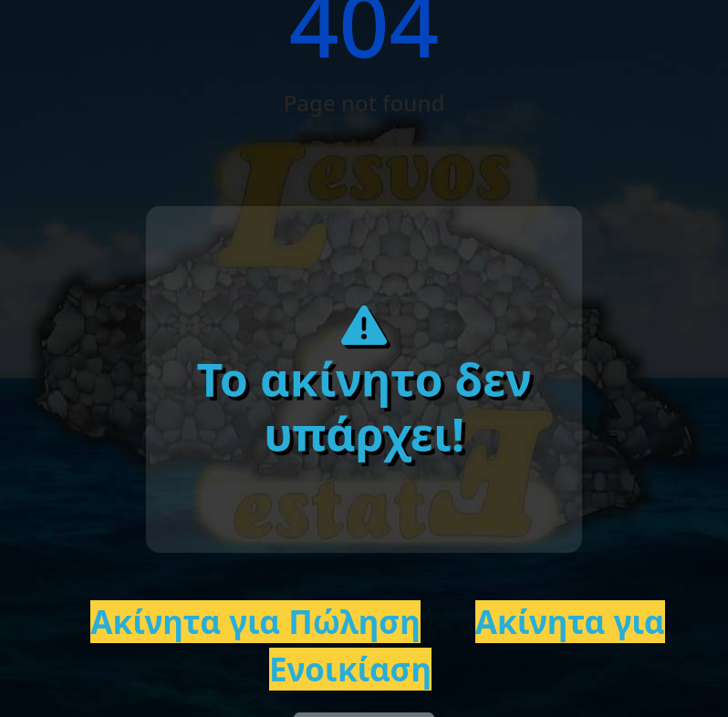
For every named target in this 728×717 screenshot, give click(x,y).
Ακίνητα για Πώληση (255, 622)
